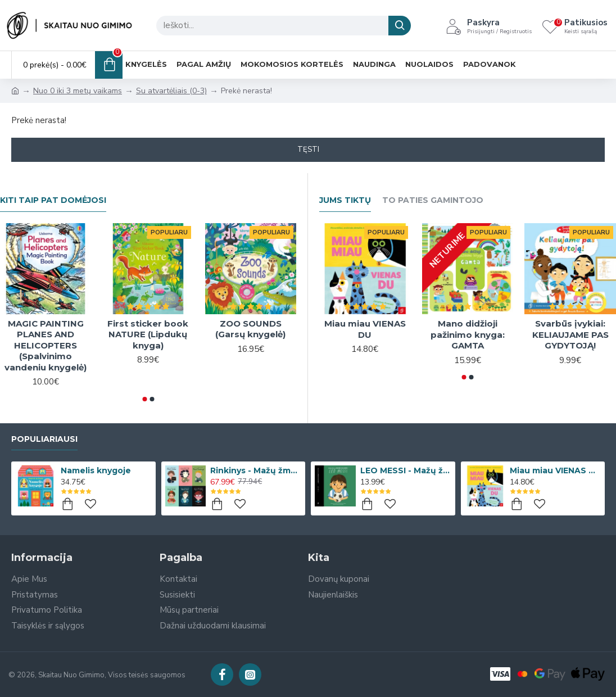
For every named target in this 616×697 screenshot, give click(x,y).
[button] (144, 399)
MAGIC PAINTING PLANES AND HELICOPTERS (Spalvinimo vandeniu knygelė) (46, 345)
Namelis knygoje (96, 470)
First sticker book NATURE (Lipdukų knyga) (148, 334)
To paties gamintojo (433, 200)
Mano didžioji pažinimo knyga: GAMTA (468, 334)
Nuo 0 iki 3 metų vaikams (78, 91)
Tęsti (308, 150)
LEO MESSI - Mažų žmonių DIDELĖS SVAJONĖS (406, 470)
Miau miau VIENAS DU (365, 329)
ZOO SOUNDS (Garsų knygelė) (250, 329)
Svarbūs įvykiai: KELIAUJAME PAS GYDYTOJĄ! (570, 334)
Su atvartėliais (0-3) (171, 91)
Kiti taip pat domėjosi (53, 200)
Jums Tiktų (345, 200)
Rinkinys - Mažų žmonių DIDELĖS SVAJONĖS (256, 470)
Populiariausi (44, 439)
